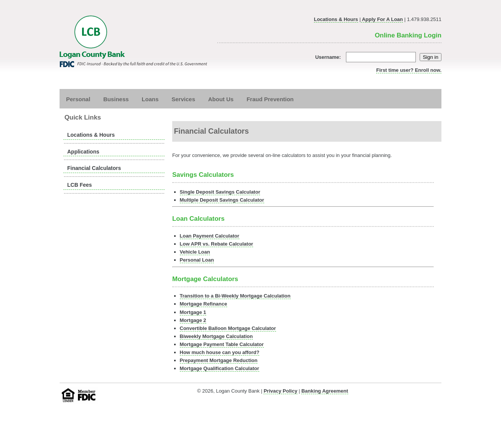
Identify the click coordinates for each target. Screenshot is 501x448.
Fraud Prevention (270, 99)
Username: (365, 57)
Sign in (431, 57)
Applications (83, 152)
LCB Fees (80, 185)
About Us (221, 99)
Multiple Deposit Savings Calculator (222, 200)
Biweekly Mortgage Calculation (216, 336)
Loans (150, 99)
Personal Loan (197, 260)
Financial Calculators (94, 168)
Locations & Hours (336, 19)
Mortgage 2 (193, 320)
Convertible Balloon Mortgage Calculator (228, 328)
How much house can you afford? (220, 352)
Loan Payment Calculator (210, 236)
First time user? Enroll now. (409, 70)
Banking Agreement (325, 391)
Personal (78, 99)
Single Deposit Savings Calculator (220, 192)
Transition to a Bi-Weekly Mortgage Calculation (235, 296)
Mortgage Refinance (204, 304)
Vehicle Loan (195, 252)
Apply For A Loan (382, 19)
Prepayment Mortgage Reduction (219, 360)
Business (116, 99)
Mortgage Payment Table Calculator (222, 344)
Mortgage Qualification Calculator (220, 368)
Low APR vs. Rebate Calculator (217, 244)
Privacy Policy (280, 391)
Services (183, 99)
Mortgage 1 (193, 312)
